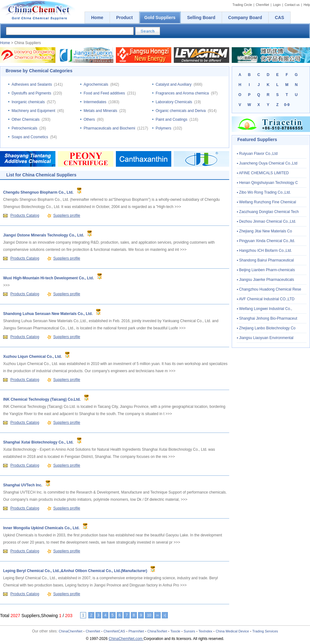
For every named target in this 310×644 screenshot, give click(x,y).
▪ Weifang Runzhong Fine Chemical (266, 202)
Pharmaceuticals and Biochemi (109, 128)
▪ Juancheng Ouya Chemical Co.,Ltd (267, 163)
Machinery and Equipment (33, 111)
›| (165, 615)
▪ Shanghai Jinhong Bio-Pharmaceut (267, 318)
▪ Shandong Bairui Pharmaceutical (265, 260)
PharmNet (136, 631)
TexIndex (205, 631)
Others (89, 119)
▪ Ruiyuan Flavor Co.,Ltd (257, 154)
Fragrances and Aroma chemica (182, 93)
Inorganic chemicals (28, 102)
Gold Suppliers (160, 18)
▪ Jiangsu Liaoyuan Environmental (265, 338)
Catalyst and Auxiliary (174, 84)
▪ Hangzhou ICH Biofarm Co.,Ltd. (264, 251)
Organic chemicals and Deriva (181, 111)
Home (5, 43)
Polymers (163, 128)
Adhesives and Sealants (32, 84)
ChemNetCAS (114, 631)
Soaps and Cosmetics (30, 137)
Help (307, 5)
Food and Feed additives (104, 93)
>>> (178, 207)
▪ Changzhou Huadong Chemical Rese (269, 289)
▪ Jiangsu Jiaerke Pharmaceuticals (265, 280)
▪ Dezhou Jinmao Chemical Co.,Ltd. (266, 221)
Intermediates (95, 102)
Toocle (175, 631)
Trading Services (265, 631)
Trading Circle (242, 5)
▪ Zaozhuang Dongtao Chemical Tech (268, 212)
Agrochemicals (96, 84)
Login (277, 5)
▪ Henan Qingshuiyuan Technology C (267, 183)
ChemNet (262, 5)
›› (158, 615)
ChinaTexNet (157, 631)
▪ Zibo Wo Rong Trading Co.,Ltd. (264, 192)
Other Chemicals (26, 119)
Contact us (292, 5)
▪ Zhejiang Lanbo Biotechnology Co (266, 328)
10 (149, 615)
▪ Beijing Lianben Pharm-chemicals (266, 270)
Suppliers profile (67, 216)
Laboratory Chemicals (174, 102)
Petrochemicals (24, 128)
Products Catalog (25, 216)
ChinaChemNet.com (126, 639)
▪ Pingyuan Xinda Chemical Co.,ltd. (266, 241)
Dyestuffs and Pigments (31, 93)
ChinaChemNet (71, 631)
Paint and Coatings (171, 119)
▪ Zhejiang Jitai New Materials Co (264, 231)
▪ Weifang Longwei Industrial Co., (264, 309)
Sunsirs (190, 631)
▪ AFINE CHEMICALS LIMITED (263, 173)
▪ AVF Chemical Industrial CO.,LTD (266, 299)
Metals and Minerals (100, 111)
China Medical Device (232, 631)
